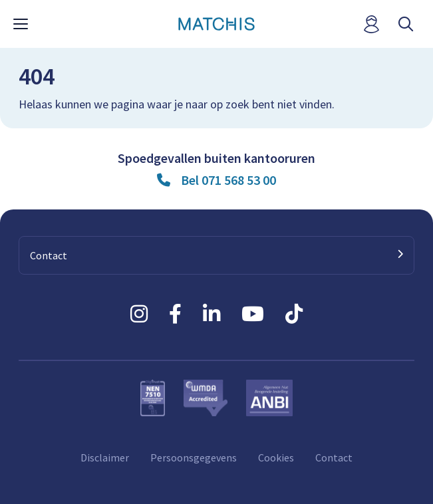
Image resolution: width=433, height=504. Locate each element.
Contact (334, 457)
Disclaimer (105, 457)
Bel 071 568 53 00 (228, 180)
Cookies (276, 457)
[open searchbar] (406, 24)
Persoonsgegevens (194, 457)
